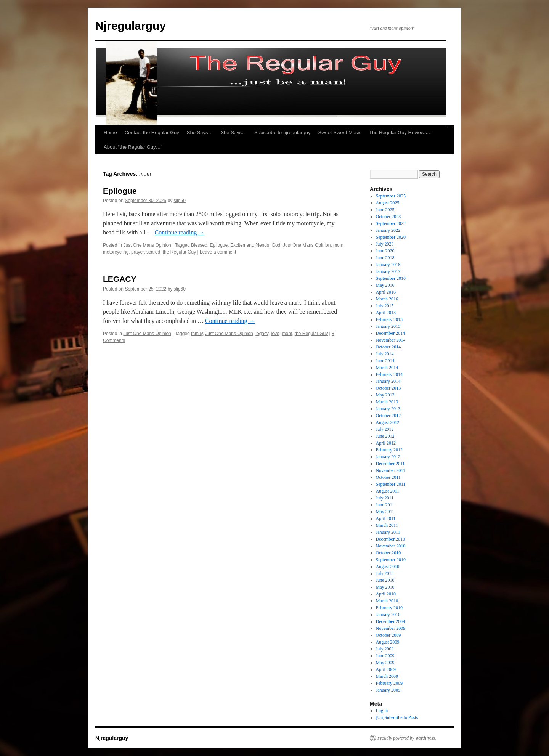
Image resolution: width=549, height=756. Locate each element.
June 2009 (385, 656)
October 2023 (388, 217)
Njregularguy (131, 26)
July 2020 (385, 244)
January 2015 (388, 326)
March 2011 (387, 525)
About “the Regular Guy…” (133, 147)
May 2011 (385, 512)
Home (110, 132)
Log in (382, 711)
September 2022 (391, 223)
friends (262, 245)
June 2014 (385, 361)
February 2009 (389, 683)
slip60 (180, 201)
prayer (137, 252)
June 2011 (385, 505)
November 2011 (391, 470)
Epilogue (120, 191)
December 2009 (390, 621)
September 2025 (391, 196)
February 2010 (389, 608)
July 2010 (385, 573)
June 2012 (385, 436)
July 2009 (385, 649)
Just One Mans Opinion (147, 245)
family (197, 334)
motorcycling (116, 252)
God (276, 245)
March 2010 (387, 601)
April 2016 (386, 292)
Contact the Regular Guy (152, 132)
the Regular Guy (179, 252)
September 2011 (391, 484)
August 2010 (388, 567)
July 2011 (385, 498)
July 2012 (385, 429)
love (275, 334)
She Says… (200, 132)
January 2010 (388, 615)
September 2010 (391, 560)
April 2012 (386, 443)
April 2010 (386, 594)
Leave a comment (218, 252)
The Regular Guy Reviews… (401, 132)
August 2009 (388, 642)
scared (153, 252)
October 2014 (388, 347)
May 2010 (385, 587)
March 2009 (387, 676)
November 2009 (391, 628)
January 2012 (388, 457)
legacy (262, 334)
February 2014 (389, 374)
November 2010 (391, 546)
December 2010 (390, 539)
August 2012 (388, 422)
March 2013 (387, 402)
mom (338, 245)
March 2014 (387, 368)
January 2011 (388, 532)
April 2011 (386, 518)
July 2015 (385, 306)
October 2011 (388, 477)
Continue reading (180, 232)
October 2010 (388, 553)
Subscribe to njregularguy (282, 132)
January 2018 (388, 265)
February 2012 (389, 450)
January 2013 (388, 409)
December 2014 (390, 333)
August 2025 (388, 203)
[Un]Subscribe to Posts (397, 717)
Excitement (242, 245)
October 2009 (388, 635)
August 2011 (388, 491)
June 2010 (385, 580)
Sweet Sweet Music (340, 132)
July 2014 (385, 354)
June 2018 (385, 258)
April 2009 (386, 669)
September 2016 (391, 278)
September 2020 (391, 237)
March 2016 (387, 299)
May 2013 (385, 395)
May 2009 (385, 663)
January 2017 (388, 271)
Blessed (199, 245)
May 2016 (385, 285)
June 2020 (385, 251)
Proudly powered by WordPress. (407, 738)
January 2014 (388, 381)
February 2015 (389, 319)
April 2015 (386, 313)
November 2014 (391, 340)
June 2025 (385, 210)
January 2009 (388, 690)
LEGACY (120, 279)
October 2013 (388, 388)
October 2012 (388, 416)
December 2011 (390, 464)
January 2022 (388, 230)
